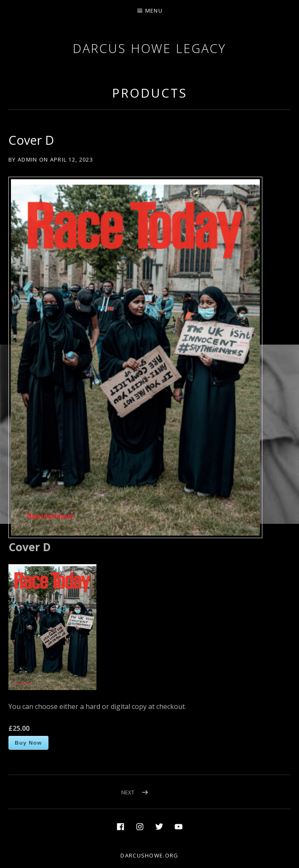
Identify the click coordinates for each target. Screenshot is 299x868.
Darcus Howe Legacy (149, 48)
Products (149, 93)
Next (128, 792)
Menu (154, 11)
